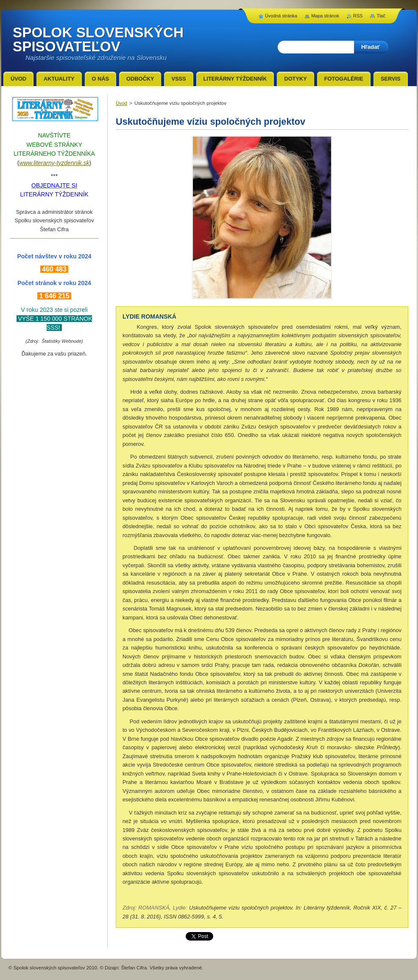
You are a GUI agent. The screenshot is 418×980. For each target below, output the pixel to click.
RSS (358, 16)
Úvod (121, 103)
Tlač (381, 16)
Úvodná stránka (281, 16)
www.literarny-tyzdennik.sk (54, 163)
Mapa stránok (325, 16)
